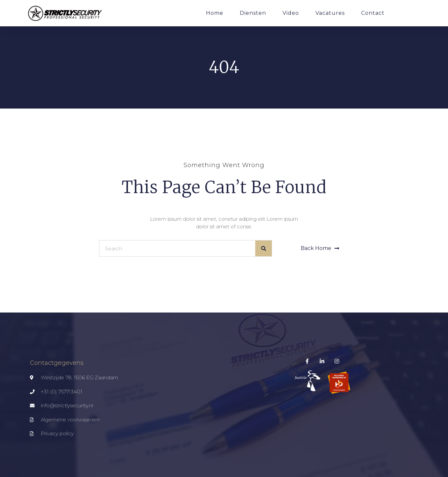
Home (215, 13)
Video (291, 13)
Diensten (253, 13)
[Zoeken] (263, 248)
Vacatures (330, 13)
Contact (373, 13)
